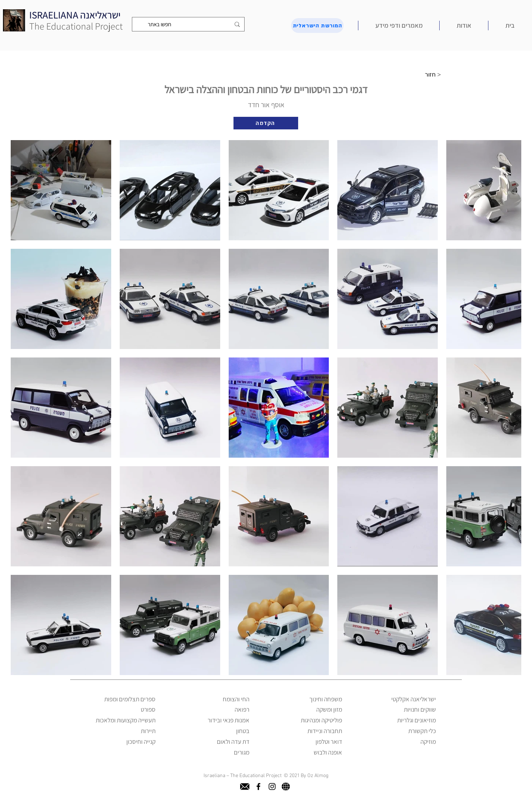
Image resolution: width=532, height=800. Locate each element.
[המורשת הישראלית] (317, 26)
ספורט (148, 709)
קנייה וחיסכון (141, 742)
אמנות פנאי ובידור (229, 720)
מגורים (242, 752)
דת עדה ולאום (233, 742)
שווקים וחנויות (420, 709)
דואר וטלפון (329, 742)
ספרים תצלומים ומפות (130, 699)
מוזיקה (428, 742)
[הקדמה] (266, 123)
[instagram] (272, 787)
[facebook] (258, 787)
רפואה (242, 709)
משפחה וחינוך (326, 699)
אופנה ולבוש (328, 752)
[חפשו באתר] (189, 24)
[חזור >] (435, 75)
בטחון (243, 731)
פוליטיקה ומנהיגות (321, 720)
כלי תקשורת (422, 731)
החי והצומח (236, 699)
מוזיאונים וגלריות (417, 720)
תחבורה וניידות (325, 731)
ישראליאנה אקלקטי (414, 699)
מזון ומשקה (329, 709)
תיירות (148, 731)
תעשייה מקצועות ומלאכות (126, 720)
